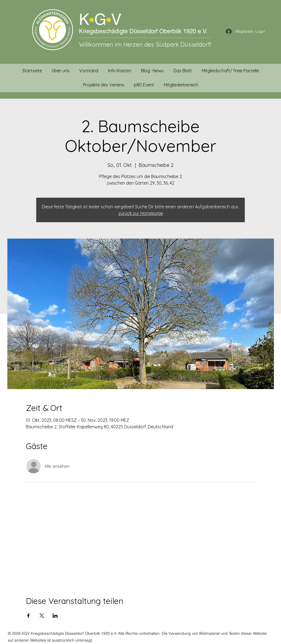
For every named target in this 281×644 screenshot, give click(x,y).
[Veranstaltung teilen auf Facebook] (28, 616)
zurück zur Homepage (141, 213)
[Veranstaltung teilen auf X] (42, 616)
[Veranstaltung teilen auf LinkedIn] (55, 616)
